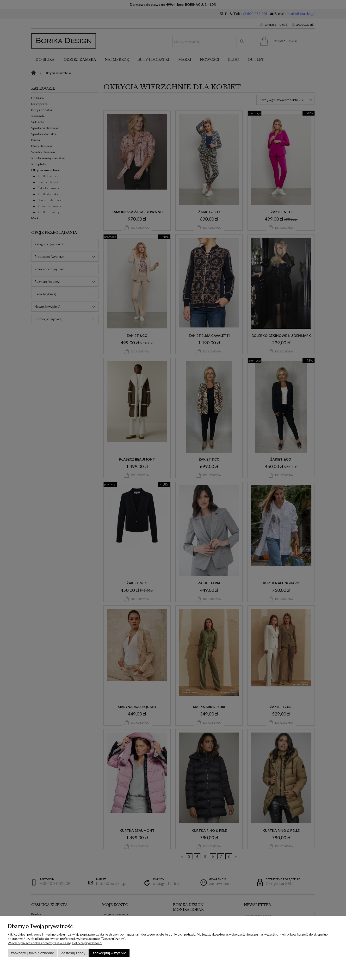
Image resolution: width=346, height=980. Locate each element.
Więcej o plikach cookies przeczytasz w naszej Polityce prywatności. (55, 943)
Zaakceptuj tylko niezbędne (33, 953)
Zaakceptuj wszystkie (109, 953)
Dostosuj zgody (73, 953)
